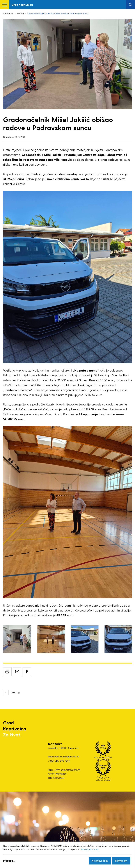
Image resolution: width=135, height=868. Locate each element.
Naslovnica (8, 14)
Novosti (20, 14)
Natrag (16, 692)
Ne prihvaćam (100, 861)
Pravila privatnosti (90, 849)
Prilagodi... (9, 861)
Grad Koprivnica (22, 5)
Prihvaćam (121, 861)
